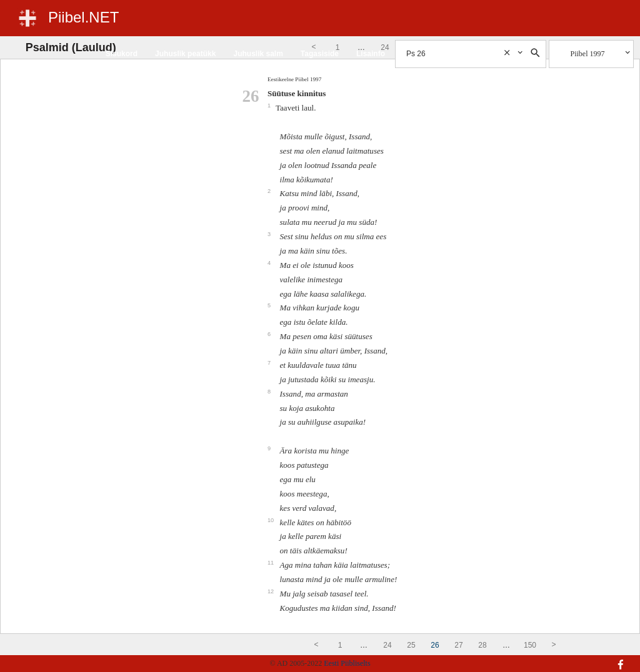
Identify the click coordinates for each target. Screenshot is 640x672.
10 (272, 520)
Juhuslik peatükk (185, 54)
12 (272, 591)
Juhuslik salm (258, 54)
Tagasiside (320, 54)
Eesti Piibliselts (347, 663)
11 (272, 563)
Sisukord (122, 54)
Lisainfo (371, 54)
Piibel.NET (83, 17)
